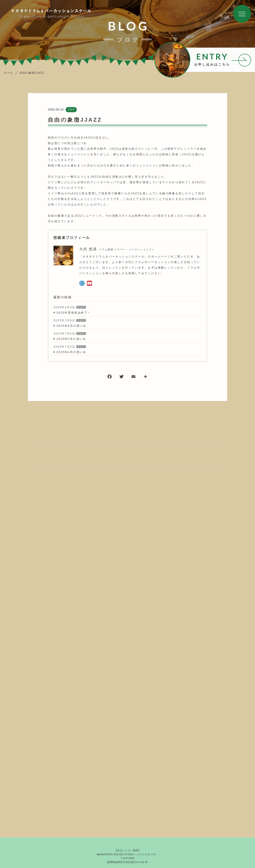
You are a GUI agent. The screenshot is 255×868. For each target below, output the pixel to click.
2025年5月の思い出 (71, 339)
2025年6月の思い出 (71, 326)
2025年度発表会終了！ (74, 313)
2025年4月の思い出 (71, 352)
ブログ (71, 110)
